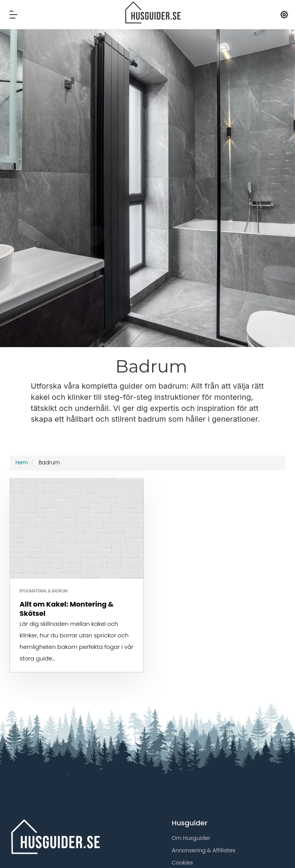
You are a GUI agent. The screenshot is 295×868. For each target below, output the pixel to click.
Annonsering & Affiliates (204, 850)
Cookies (182, 863)
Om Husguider (191, 838)
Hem (22, 462)
